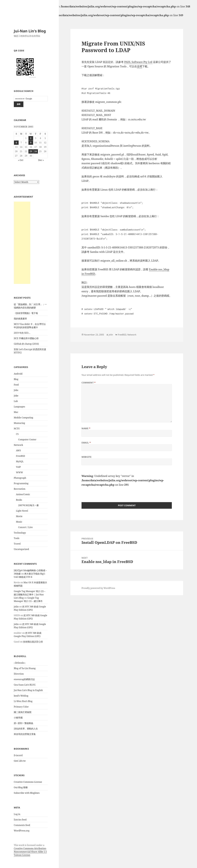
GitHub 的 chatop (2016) (26, 344)
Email (86, 443)
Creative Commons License (28, 782)
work (21, 845)
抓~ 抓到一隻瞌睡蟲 (23, 723)
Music (19, 522)
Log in (17, 814)
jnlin (16, 607)
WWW (19, 472)
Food (16, 385)
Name (86, 428)
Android (18, 374)
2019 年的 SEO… (22, 333)
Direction (19, 674)
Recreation (20, 489)
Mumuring (19, 423)
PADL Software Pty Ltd (138, 62)
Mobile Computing (23, 418)
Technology (20, 533)
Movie (19, 516)
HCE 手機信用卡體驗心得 (26, 338)
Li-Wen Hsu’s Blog (23, 701)
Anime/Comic (23, 494)
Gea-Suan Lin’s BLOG (25, 685)
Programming (21, 483)
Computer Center (27, 439)
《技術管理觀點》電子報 (26, 313)
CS (17, 434)
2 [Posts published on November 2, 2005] (31, 138)
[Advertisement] (22, 243)
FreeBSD (21, 456)
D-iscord (18, 755)
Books (19, 500)
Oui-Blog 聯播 (21, 787)
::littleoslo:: (20, 663)
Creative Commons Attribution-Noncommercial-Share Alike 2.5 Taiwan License (30, 852)
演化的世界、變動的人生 (26, 729)
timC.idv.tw (20, 761)
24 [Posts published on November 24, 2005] (36, 151)
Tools (17, 538)
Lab (16, 401)
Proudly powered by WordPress (98, 588)
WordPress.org (22, 831)
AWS (18, 450)
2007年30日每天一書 (28, 505)
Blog (16, 379)
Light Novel (22, 511)
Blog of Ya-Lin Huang (25, 668)
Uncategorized (21, 549)
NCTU (17, 429)
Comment (89, 383)
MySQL (20, 461)
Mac (16, 412)
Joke (16, 396)
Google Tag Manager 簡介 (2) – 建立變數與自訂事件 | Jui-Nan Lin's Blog (30, 595)
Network (18, 445)
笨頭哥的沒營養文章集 (25, 734)
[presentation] (102, 492)
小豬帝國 (18, 718)
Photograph (20, 478)
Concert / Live (25, 527)
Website (86, 457)
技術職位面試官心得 (33, 642)
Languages (19, 407)
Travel (17, 544)
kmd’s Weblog (21, 696)
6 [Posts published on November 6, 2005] (16, 143)
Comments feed (22, 825)
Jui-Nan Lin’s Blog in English (28, 690)
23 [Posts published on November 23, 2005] (31, 151)
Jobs (16, 390)
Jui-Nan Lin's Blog (30, 31)
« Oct (21, 160)
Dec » (41, 160)
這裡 (140, 66)
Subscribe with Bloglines (27, 793)
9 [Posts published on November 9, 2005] (31, 143)
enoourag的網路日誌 (24, 679)
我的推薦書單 (20, 319)
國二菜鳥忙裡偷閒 (23, 712)
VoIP (18, 467)
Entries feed (20, 820)
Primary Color (21, 707)
